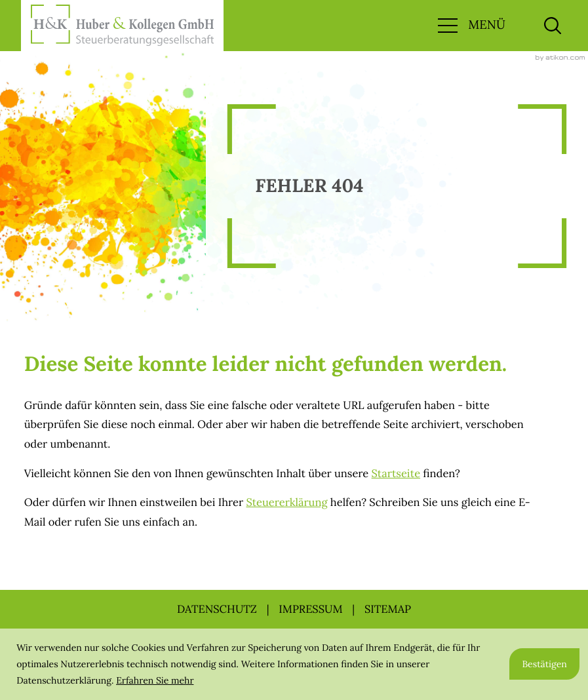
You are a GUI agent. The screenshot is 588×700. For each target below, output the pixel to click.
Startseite (396, 473)
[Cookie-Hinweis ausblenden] (545, 664)
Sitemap (388, 609)
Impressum (310, 609)
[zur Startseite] (122, 26)
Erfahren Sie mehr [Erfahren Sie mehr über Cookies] (155, 680)
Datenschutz (217, 609)
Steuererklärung (286, 502)
